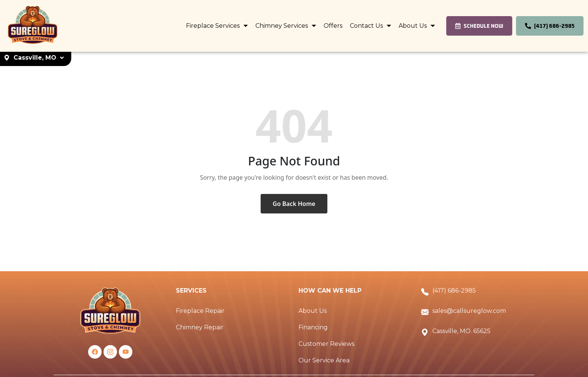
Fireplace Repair (200, 311)
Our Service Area (324, 360)
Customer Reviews (326, 344)
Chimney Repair (200, 327)
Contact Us (367, 26)
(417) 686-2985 (454, 291)
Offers (333, 26)
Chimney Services (282, 26)
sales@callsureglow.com (469, 311)
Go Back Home (294, 204)
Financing (313, 327)
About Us (413, 26)
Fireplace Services (214, 26)
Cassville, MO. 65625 (461, 331)
